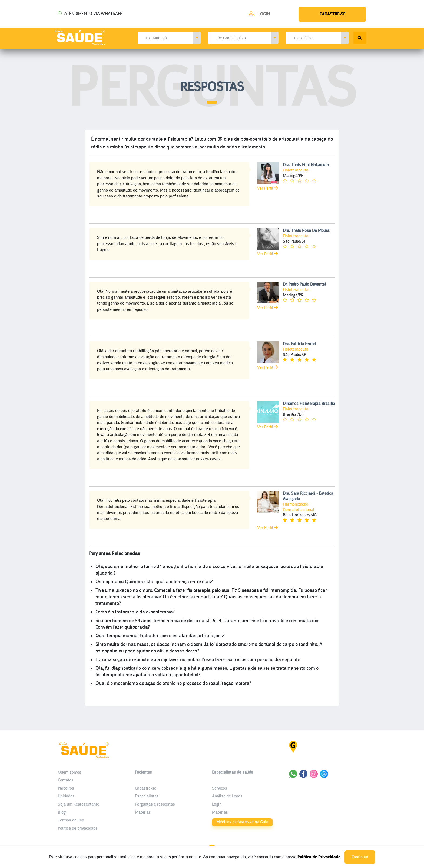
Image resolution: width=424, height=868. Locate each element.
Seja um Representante (79, 804)
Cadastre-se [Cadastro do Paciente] (146, 788)
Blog (62, 813)
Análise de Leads (227, 796)
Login (264, 14)
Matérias (143, 813)
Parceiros (66, 788)
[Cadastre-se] (259, 14)
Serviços (220, 788)
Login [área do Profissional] (217, 804)
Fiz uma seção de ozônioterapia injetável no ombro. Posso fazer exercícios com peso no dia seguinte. (198, 660)
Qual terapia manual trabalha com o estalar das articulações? (160, 636)
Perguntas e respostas (155, 804)
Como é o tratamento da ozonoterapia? (135, 612)
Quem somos (70, 773)
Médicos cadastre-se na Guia (242, 822)
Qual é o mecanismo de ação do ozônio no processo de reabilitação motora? (173, 684)
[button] (197, 38)
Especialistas (147, 796)
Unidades (66, 796)
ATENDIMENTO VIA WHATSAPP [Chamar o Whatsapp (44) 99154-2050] (90, 14)
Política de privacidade (78, 829)
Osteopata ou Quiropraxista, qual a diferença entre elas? (154, 582)
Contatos (66, 780)
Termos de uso (71, 820)
